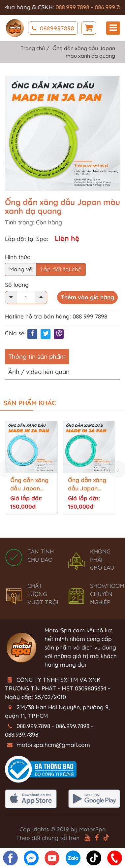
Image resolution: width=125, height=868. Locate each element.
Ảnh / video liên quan (39, 372)
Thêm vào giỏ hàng (87, 297)
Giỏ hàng (89, 28)
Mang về (21, 269)
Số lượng (17, 285)
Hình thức (17, 257)
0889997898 (53, 28)
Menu (113, 28)
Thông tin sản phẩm (37, 356)
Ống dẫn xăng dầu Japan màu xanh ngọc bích (89, 485)
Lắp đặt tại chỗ (61, 269)
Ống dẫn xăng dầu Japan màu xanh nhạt (31, 485)
